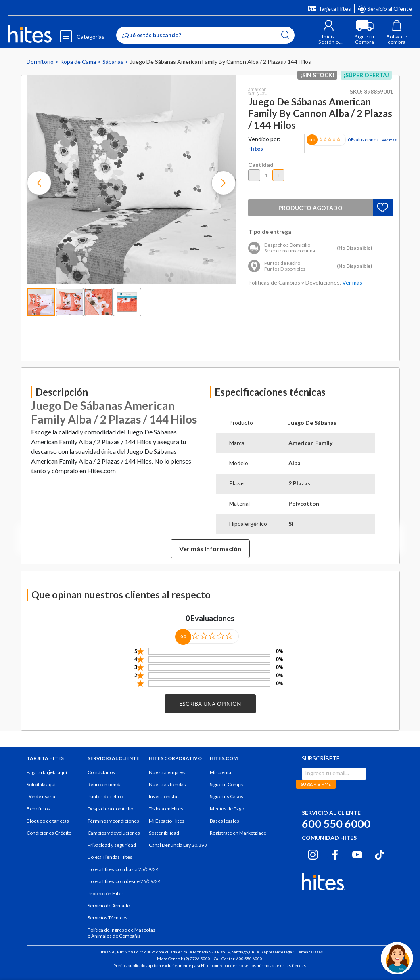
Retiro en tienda (105, 784)
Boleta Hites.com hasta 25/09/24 (123, 869)
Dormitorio (41, 62)
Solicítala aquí (41, 784)
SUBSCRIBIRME (316, 784)
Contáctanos (101, 772)
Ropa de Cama (79, 62)
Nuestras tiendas (167, 784)
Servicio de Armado (109, 906)
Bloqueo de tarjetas (48, 821)
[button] (329, 32)
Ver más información (210, 549)
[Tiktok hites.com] (379, 854)
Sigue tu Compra (227, 784)
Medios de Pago (227, 809)
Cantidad (261, 165)
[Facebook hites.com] (335, 854)
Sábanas (114, 62)
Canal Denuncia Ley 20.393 (178, 845)
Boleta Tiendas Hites (110, 857)
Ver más (389, 140)
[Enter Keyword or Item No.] (205, 35)
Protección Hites (106, 893)
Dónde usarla (41, 796)
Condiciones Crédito (49, 833)
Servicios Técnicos (108, 918)
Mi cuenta (220, 772)
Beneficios (38, 809)
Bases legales (225, 821)
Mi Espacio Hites (167, 821)
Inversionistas (164, 796)
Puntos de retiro (105, 796)
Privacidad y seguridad (112, 845)
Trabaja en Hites (166, 809)
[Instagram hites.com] (313, 854)
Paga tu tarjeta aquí (47, 772)
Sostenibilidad (164, 833)
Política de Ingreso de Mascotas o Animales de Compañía (121, 933)
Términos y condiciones (113, 821)
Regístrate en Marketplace (238, 833)
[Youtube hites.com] (357, 854)
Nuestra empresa (168, 772)
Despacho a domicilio (110, 809)
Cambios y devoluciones (114, 833)
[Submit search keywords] (285, 35)
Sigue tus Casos (227, 796)
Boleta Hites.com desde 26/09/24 (124, 881)
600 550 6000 (336, 824)
